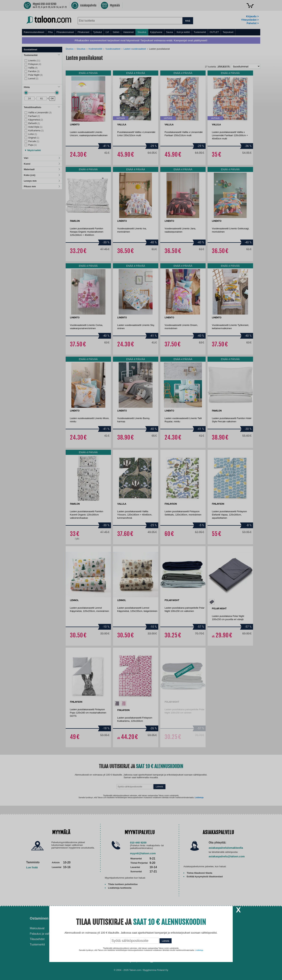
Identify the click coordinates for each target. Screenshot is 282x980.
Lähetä (166, 941)
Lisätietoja (199, 950)
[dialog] (141, 490)
